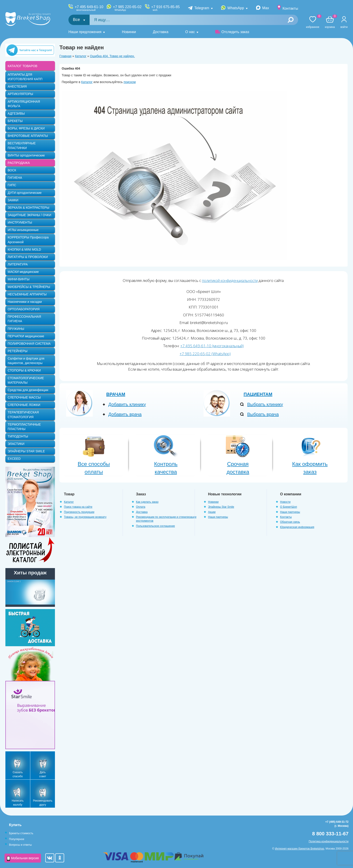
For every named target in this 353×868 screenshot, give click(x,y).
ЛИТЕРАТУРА (18, 264)
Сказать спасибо (18, 774)
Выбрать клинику (265, 404)
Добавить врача (125, 414)
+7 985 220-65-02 (127, 8)
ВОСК (12, 170)
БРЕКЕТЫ (15, 121)
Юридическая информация (297, 527)
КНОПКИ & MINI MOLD (24, 249)
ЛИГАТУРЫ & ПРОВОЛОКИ (28, 257)
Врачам (116, 394)
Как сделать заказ (147, 502)
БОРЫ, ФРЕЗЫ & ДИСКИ (26, 128)
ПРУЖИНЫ (16, 329)
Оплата (141, 507)
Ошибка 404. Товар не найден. (112, 56)
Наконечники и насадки (25, 302)
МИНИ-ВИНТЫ (19, 279)
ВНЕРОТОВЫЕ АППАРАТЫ (28, 136)
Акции (212, 512)
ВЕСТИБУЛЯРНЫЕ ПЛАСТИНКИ (22, 145)
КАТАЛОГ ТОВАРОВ (23, 66)
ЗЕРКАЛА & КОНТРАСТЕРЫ (28, 208)
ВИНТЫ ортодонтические (26, 155)
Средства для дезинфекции (28, 390)
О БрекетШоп (289, 507)
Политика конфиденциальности (329, 841)
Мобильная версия (23, 859)
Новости (285, 502)
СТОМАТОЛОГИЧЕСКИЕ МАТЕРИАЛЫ (26, 380)
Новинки (129, 32)
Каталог (81, 56)
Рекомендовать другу (43, 803)
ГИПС (12, 185)
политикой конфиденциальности (230, 280)
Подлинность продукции (79, 512)
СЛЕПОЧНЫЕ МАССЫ (24, 397)
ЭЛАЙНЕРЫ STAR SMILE (26, 451)
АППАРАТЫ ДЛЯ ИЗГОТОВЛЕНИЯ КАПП (25, 77)
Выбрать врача (263, 414)
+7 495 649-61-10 (89, 8)
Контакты (290, 8)
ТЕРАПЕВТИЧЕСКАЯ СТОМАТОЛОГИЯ (23, 415)
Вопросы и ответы (20, 845)
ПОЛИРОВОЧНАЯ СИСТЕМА (29, 344)
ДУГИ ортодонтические (25, 193)
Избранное (313, 22)
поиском (130, 82)
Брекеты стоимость (21, 833)
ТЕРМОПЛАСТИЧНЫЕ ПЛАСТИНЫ (24, 427)
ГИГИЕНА (15, 178)
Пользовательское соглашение (155, 526)
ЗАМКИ (13, 200)
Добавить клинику (127, 404)
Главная (65, 56)
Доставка (161, 32)
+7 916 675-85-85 (166, 8)
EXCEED (14, 459)
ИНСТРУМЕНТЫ (20, 222)
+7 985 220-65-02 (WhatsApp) (205, 354)
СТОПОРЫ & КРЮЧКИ (24, 370)
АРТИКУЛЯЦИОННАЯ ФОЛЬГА (24, 104)
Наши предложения (85, 32)
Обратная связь (290, 522)
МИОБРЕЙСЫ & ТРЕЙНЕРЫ (29, 287)
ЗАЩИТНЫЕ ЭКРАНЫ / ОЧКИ (29, 215)
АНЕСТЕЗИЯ (17, 86)
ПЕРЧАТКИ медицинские (26, 336)
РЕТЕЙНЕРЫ (18, 351)
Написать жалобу (18, 803)
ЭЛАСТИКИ (16, 444)
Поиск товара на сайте (78, 507)
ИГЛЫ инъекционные (23, 230)
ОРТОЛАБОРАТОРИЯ (24, 309)
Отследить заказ (232, 32)
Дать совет (43, 774)
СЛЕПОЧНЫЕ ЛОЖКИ (24, 405)
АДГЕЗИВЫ (16, 113)
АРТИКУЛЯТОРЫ (20, 94)
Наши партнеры (218, 517)
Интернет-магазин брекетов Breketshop (299, 849)
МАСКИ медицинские (23, 272)
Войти (344, 27)
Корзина (330, 22)
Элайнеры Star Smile (221, 507)
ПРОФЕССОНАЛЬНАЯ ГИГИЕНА (24, 319)
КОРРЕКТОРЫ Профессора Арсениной (28, 240)
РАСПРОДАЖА (19, 163)
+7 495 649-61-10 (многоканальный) (212, 346)
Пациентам (258, 394)
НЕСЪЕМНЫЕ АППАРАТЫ (27, 294)
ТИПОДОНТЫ (18, 436)
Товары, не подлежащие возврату (85, 517)
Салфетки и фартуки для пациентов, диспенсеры (26, 361)
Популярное (17, 839)
